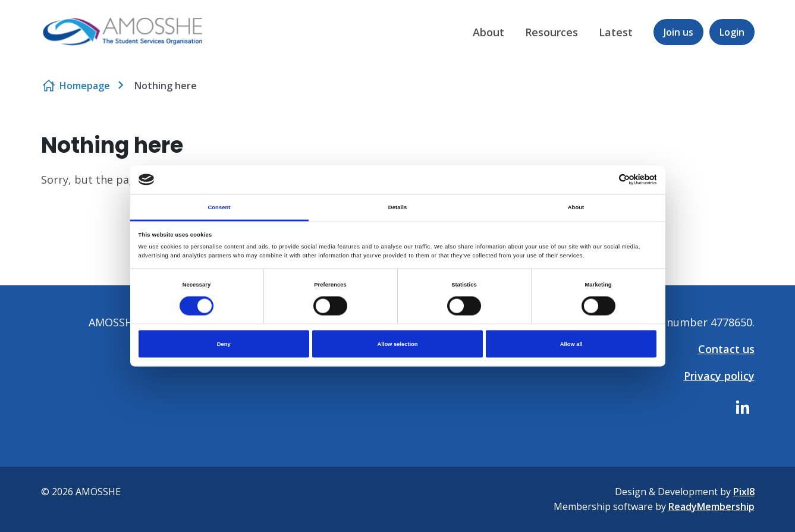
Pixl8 (744, 492)
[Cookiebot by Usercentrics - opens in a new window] (604, 180)
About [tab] (576, 207)
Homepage (85, 86)
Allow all (571, 344)
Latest (616, 32)
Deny (224, 344)
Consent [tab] (219, 207)
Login (732, 32)
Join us (678, 32)
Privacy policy (719, 376)
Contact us (726, 349)
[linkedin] (743, 407)
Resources (552, 32)
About (488, 32)
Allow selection (397, 344)
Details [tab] (397, 207)
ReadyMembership (711, 506)
